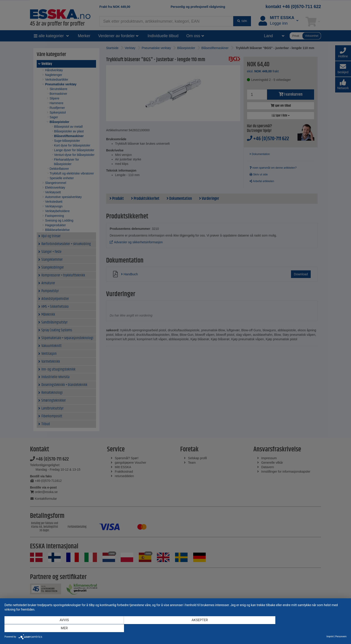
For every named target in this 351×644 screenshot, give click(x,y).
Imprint (330, 636)
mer (295, 629)
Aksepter (176, 629)
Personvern (341, 636)
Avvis (56, 629)
